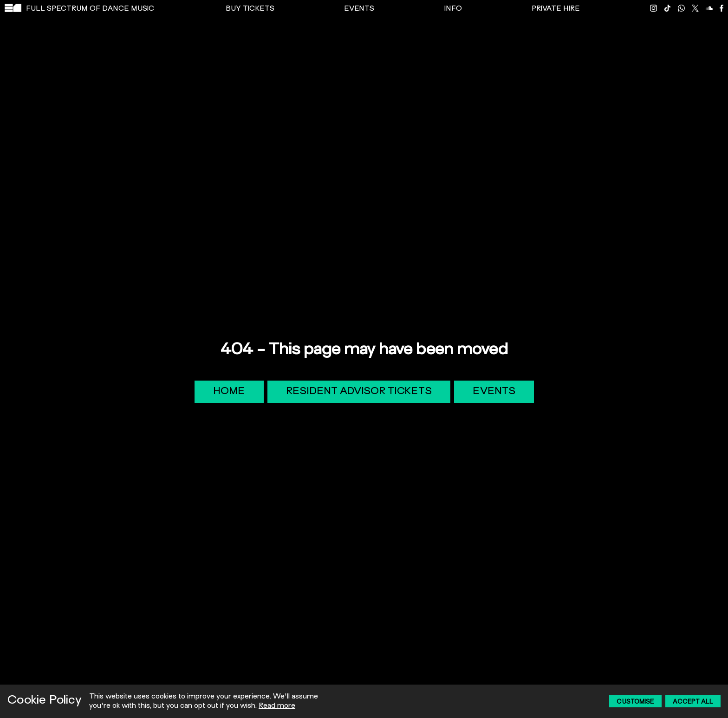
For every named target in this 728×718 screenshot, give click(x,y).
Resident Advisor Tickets (359, 392)
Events (494, 392)
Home (229, 392)
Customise (635, 702)
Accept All (693, 702)
